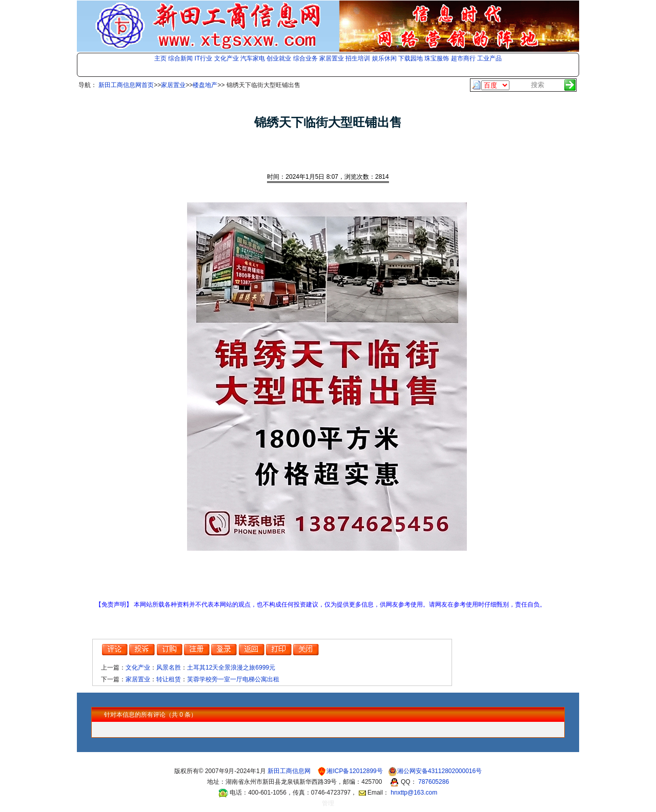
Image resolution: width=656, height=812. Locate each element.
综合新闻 (180, 58)
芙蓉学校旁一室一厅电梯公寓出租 (233, 679)
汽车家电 (253, 58)
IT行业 (204, 58)
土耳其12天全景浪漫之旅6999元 (231, 668)
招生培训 (358, 58)
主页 (160, 58)
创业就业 (279, 58)
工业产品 (489, 58)
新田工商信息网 (290, 771)
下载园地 (411, 58)
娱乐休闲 (384, 58)
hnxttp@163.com (414, 793)
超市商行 (463, 58)
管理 (328, 803)
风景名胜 (169, 668)
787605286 (434, 782)
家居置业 (332, 58)
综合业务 (305, 58)
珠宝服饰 (437, 58)
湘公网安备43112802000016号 (439, 771)
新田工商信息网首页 (126, 85)
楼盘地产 (205, 85)
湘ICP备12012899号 (355, 771)
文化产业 (227, 58)
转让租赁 (169, 679)
